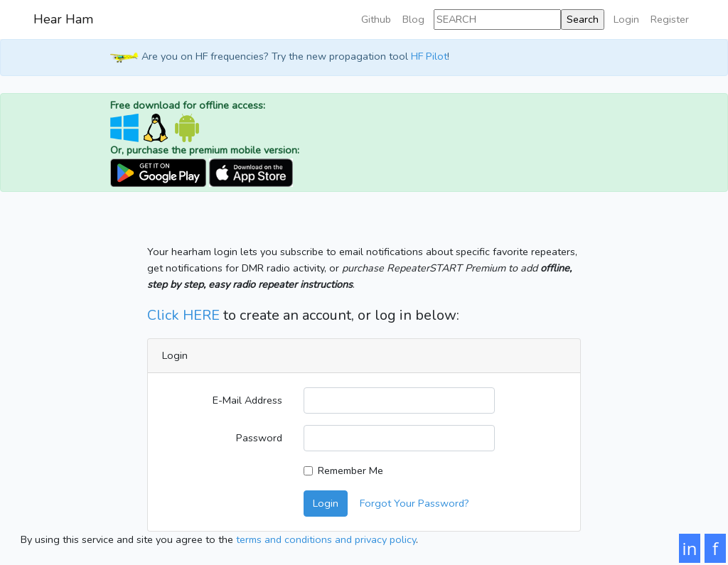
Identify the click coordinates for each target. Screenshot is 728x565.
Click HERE (183, 315)
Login (626, 19)
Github (376, 19)
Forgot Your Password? (414, 503)
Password (259, 438)
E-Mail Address (247, 400)
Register (670, 19)
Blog (413, 19)
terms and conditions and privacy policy (326, 539)
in (690, 548)
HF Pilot (429, 57)
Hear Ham (63, 19)
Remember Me (350, 470)
